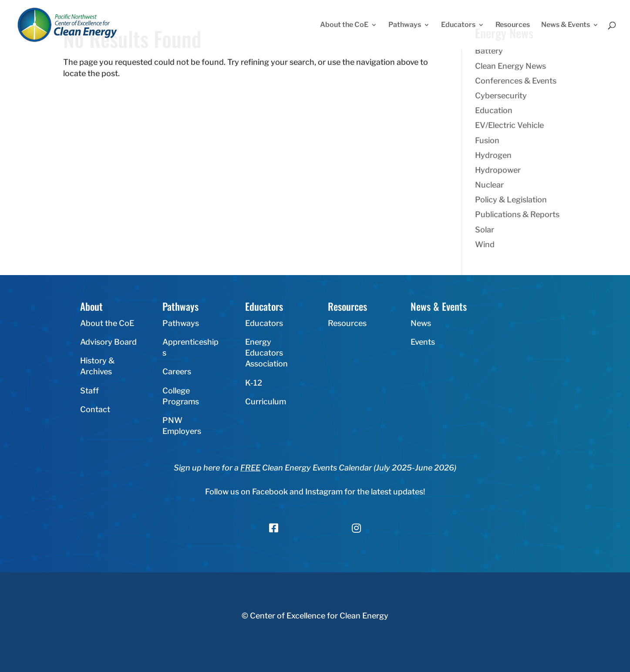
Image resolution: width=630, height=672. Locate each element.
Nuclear (489, 185)
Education (494, 110)
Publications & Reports (517, 214)
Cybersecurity (501, 96)
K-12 (254, 383)
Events (423, 342)
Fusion (487, 140)
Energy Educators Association (266, 353)
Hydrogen (493, 155)
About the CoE (344, 25)
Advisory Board (108, 342)
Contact (95, 409)
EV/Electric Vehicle (509, 125)
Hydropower (498, 170)
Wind (485, 244)
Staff (89, 391)
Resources (513, 25)
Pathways (405, 25)
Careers (177, 371)
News (421, 323)
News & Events (566, 25)
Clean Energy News (510, 66)
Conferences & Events (516, 81)
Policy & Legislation (511, 200)
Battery (489, 51)
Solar (485, 230)
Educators (458, 25)
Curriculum (266, 402)
